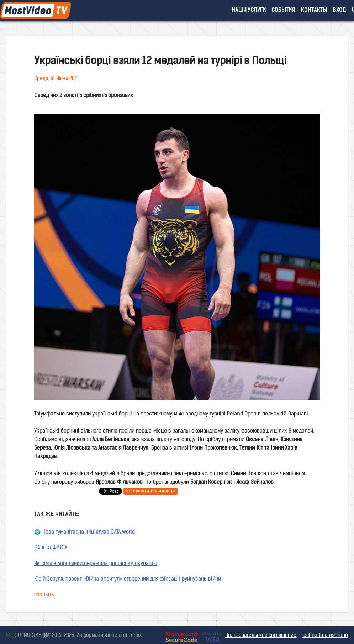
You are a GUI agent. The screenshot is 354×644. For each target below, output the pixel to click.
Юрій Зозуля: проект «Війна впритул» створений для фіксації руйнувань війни (128, 579)
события (283, 11)
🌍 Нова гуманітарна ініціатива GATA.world (85, 532)
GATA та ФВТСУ (51, 548)
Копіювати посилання (151, 491)
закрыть (44, 595)
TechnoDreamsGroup (325, 636)
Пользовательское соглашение (261, 636)
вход (340, 11)
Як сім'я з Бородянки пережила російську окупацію (96, 564)
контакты (314, 11)
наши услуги (249, 11)
